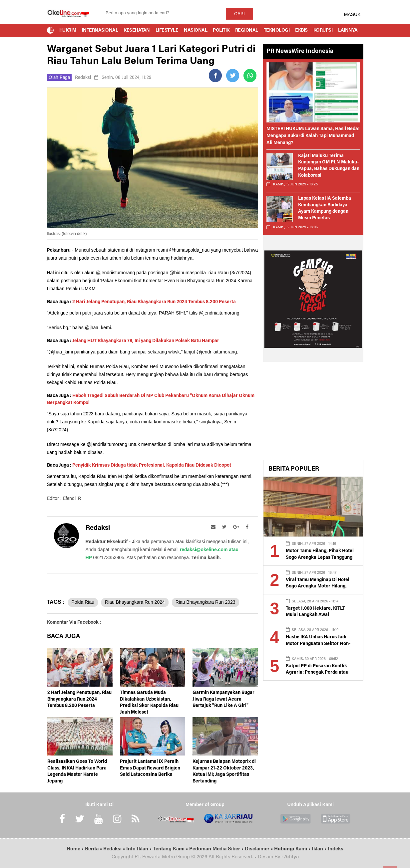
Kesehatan (137, 31)
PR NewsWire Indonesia (300, 52)
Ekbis (301, 31)
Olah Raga (59, 78)
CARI (239, 14)
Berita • (94, 849)
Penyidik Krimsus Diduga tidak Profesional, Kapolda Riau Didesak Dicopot (152, 466)
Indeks (336, 849)
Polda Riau (83, 602)
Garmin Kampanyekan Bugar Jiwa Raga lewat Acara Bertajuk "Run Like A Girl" (223, 699)
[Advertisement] (313, 413)
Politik (221, 31)
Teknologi (277, 31)
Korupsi (323, 31)
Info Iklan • (140, 849)
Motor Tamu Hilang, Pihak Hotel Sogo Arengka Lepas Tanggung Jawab (320, 558)
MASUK (352, 14)
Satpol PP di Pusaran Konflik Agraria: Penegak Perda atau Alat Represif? (317, 673)
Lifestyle (167, 31)
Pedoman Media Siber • (217, 849)
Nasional (196, 31)
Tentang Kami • (171, 849)
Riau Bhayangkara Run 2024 (135, 602)
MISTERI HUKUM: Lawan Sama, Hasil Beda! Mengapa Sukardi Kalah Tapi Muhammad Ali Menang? (313, 136)
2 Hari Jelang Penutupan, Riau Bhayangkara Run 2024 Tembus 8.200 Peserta (154, 302)
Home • (76, 849)
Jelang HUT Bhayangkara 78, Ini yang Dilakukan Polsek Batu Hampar (146, 341)
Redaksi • (115, 849)
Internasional (100, 31)
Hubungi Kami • (293, 849)
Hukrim (68, 31)
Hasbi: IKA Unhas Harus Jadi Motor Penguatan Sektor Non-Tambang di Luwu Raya (318, 644)
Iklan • (320, 849)
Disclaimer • (259, 849)
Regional (247, 31)
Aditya (291, 857)
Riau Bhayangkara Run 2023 (205, 602)
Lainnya (348, 31)
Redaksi (83, 78)
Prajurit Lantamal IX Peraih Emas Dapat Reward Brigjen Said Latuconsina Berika (150, 768)
